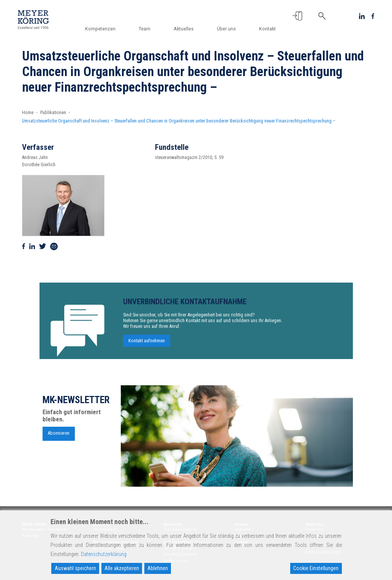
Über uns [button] (228, 29)
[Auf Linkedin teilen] (32, 246)
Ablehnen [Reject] (158, 568)
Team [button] (150, 29)
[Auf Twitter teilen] (43, 246)
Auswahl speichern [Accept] (75, 568)
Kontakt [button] (267, 29)
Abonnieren (59, 437)
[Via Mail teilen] (54, 246)
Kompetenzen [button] (107, 29)
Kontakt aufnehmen (147, 345)
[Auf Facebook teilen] (24, 246)
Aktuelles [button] (187, 29)
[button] (297, 16)
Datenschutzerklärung (104, 554)
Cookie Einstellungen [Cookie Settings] (316, 568)
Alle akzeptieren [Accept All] (122, 568)
